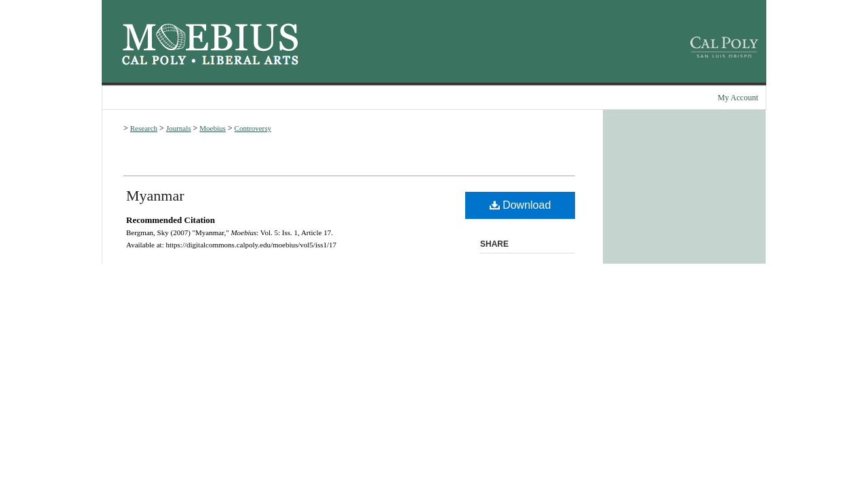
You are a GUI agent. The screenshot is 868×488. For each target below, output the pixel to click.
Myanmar (155, 196)
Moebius (210, 37)
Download (520, 205)
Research (144, 128)
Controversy (253, 128)
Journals (179, 128)
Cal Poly (154, 60)
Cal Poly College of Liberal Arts (250, 60)
